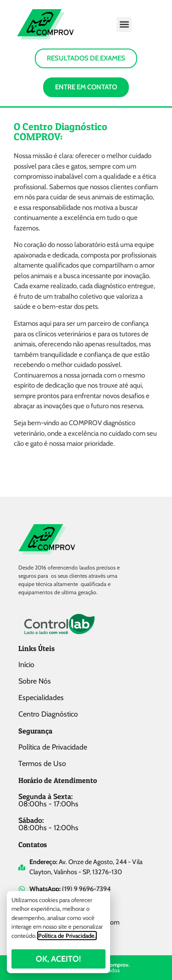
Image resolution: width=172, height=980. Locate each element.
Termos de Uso (42, 764)
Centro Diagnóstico (48, 714)
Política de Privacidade (53, 747)
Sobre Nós (35, 681)
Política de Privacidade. (67, 936)
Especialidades (41, 698)
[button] (124, 25)
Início (26, 665)
